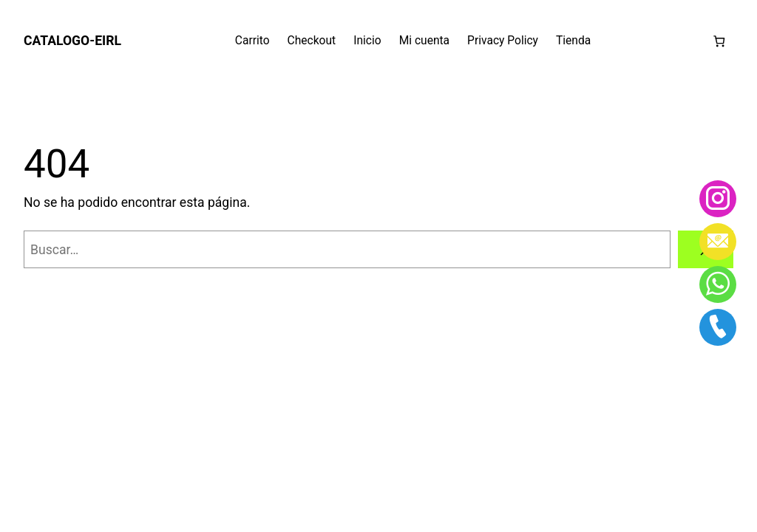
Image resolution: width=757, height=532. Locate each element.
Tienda (573, 41)
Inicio (367, 41)
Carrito (252, 41)
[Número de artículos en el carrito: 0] (719, 41)
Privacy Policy (503, 41)
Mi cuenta (424, 41)
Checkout (312, 41)
